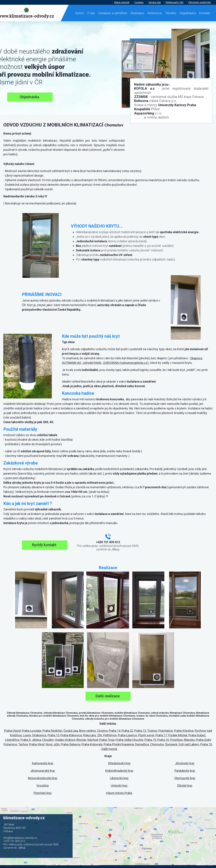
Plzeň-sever (146, 735)
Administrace (52, 864)
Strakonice (39, 735)
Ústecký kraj (119, 786)
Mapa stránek (122, 2)
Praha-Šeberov (71, 744)
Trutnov (152, 731)
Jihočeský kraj (185, 763)
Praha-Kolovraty (92, 744)
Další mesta (109, 749)
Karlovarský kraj (43, 763)
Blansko (189, 740)
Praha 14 (114, 731)
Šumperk (171, 744)
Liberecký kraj (119, 778)
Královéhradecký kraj (119, 771)
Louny (27, 735)
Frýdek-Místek (178, 735)
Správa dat (155, 2)
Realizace (137, 13)
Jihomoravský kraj (43, 771)
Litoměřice (12, 740)
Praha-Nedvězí (52, 731)
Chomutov (157, 744)
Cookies (139, 2)
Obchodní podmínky (200, 2)
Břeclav (81, 740)
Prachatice (166, 731)
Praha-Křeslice (184, 731)
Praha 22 (127, 731)
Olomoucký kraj (185, 778)
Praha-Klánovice (71, 735)
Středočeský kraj (119, 763)
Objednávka (188, 13)
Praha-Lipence (127, 735)
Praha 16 (163, 740)
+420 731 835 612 (14, 841)
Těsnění (171, 13)
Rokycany (90, 735)
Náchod (93, 740)
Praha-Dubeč (197, 735)
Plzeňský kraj (43, 793)
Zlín (100, 735)
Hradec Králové (65, 740)
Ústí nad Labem (189, 744)
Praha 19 (150, 740)
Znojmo (102, 731)
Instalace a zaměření (113, 13)
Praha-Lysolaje (32, 731)
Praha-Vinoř (37, 744)
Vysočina (43, 786)
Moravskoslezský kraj (43, 778)
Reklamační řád (175, 2)
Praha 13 (140, 731)
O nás (91, 13)
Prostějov (177, 740)
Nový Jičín (53, 744)
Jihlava (36, 740)
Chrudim (48, 740)
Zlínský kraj (185, 786)
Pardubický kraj (185, 771)
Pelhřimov (110, 735)
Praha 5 (26, 740)
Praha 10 (206, 744)
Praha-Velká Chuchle (129, 740)
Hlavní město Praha (119, 793)
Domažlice (142, 744)
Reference (155, 13)
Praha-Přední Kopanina (119, 744)
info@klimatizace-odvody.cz (20, 838)
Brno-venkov (87, 731)
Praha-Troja (107, 740)
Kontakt (205, 13)
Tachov (23, 744)
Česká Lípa (71, 731)
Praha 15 (53, 735)
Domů (79, 13)
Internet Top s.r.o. (205, 864)
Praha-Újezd (12, 731)
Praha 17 (161, 735)
